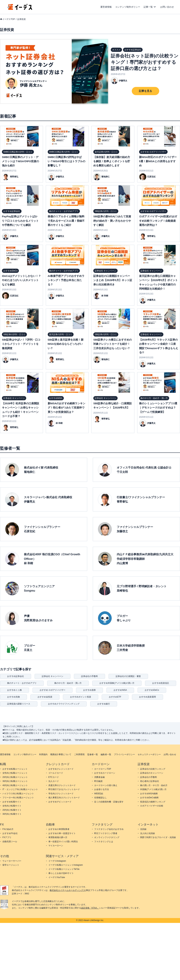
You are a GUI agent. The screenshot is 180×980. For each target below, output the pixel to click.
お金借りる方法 (102, 789)
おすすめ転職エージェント (15, 769)
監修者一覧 (93, 754)
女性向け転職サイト (12, 806)
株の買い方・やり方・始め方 (154, 785)
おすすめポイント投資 (81, 697)
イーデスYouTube (57, 877)
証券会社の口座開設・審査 (128, 676)
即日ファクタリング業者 (106, 833)
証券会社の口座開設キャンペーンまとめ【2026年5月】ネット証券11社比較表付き (113, 280)
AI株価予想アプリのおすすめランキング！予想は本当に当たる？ (66, 280)
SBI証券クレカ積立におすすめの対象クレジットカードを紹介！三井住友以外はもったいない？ (113, 344)
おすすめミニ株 (15, 690)
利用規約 (43, 754)
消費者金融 (99, 777)
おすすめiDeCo (152, 690)
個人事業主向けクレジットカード (64, 798)
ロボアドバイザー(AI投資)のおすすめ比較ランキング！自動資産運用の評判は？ (158, 221)
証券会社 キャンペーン (53, 676)
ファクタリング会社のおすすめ (109, 829)
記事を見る (145, 91)
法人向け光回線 (147, 833)
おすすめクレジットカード (61, 769)
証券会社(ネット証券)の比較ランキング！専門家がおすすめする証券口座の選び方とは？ (145, 62)
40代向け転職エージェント (15, 785)
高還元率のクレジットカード (62, 785)
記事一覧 (148, 7)
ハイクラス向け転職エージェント (18, 794)
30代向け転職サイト (12, 814)
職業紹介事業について (61, 754)
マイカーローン (56, 846)
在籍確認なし (100, 798)
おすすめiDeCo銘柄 (149, 798)
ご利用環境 (79, 754)
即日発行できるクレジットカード (64, 789)
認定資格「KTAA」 (90, 908)
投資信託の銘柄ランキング (153, 802)
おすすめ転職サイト (12, 802)
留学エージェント (11, 865)
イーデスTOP (9, 19)
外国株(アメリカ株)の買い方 (153, 789)
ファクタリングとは (104, 842)
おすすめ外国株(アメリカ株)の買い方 (117, 683)
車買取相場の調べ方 (58, 837)
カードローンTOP (103, 769)
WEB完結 (99, 794)
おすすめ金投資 (45, 697)
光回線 (143, 829)
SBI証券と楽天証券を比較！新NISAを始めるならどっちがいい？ (66, 344)
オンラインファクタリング (107, 837)
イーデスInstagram (57, 861)
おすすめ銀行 (104, 704)
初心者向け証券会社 (150, 781)
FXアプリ (7, 837)
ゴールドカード (56, 773)
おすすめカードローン (105, 773)
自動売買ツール (10, 842)
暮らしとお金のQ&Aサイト (61, 873)
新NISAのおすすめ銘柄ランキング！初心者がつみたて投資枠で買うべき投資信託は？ (67, 408)
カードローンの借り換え (106, 785)
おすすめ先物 (13, 697)
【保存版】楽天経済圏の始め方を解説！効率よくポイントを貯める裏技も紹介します (112, 161)
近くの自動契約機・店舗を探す (109, 802)
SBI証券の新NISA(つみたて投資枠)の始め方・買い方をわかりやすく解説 (112, 221)
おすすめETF (115, 697)
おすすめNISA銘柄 (149, 794)
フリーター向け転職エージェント (18, 798)
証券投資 (21, 19)
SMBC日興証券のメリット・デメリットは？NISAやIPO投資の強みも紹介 (20, 161)
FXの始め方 (8, 829)
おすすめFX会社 (10, 833)
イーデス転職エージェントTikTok (64, 869)
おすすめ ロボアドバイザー (53, 690)
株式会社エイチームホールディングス (67, 890)
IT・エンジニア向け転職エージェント (20, 789)
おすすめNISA (120, 690)
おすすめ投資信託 (161, 683)
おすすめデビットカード (60, 802)
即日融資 (98, 781)
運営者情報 (106, 7)
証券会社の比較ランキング (153, 769)
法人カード (54, 781)
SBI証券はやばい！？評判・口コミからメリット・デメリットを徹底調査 (21, 344)
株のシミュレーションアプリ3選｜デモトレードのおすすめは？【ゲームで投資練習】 (158, 408)
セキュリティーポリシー (149, 754)
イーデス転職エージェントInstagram (66, 865)
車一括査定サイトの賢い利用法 (63, 842)
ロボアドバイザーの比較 (152, 806)
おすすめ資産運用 (147, 697)
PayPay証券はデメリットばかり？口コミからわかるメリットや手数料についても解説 (20, 221)
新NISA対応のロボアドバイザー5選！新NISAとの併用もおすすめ (158, 161)
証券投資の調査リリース (19, 704)
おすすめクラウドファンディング (64, 704)
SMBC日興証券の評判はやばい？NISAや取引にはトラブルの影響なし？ (67, 161)
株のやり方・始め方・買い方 (68, 683)
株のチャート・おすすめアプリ (22, 683)
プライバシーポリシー (124, 754)
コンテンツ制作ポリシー (128, 7)
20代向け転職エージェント (15, 777)
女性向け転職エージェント (15, 773)
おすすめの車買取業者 (59, 829)
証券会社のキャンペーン (152, 773)
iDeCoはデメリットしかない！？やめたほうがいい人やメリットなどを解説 (21, 280)
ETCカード (54, 777)
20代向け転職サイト (12, 810)
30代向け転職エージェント (15, 781)
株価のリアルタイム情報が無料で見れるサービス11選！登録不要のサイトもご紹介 (66, 221)
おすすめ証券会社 (16, 676)
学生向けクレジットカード (61, 794)
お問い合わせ (167, 7)
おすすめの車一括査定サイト (62, 833)
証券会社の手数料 (89, 676)
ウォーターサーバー (12, 861)
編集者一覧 (106, 754)
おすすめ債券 (89, 690)
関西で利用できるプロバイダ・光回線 (158, 837)
